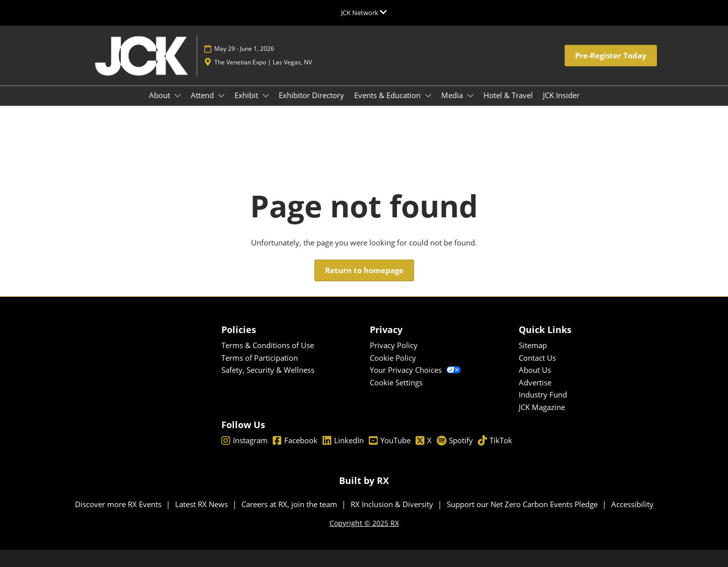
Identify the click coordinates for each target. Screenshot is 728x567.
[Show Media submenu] (470, 96)
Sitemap (533, 345)
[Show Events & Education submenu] (428, 96)
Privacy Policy (394, 345)
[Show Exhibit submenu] (266, 96)
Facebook (295, 441)
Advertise (535, 382)
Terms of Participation (260, 358)
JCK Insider (561, 95)
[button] (611, 56)
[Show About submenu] (178, 96)
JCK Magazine (542, 407)
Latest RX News (203, 504)
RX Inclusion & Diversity (393, 504)
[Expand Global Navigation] (364, 13)
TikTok (495, 441)
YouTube (390, 441)
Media (453, 95)
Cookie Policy (393, 358)
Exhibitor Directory (311, 95)
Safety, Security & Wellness (268, 370)
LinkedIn (343, 441)
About (160, 95)
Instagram (245, 441)
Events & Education (388, 95)
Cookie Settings (396, 382)
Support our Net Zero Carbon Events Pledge (523, 504)
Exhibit (247, 95)
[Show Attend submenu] (221, 96)
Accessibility (632, 504)
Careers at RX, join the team (290, 504)
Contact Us (537, 358)
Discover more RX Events (119, 504)
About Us (535, 370)
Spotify (455, 441)
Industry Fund (543, 394)
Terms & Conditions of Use (268, 345)
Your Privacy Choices (415, 370)
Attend (203, 95)
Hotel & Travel (508, 95)
